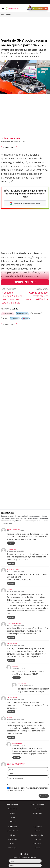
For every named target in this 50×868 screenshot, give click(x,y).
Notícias (9, 15)
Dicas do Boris (12, 839)
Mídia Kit (13, 822)
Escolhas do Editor (22, 314)
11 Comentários (9, 148)
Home (3, 15)
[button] (38, 9)
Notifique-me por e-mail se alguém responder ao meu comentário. (27, 789)
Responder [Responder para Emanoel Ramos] (11, 660)
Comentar (44, 796)
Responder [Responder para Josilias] (11, 737)
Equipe (12, 813)
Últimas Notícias (12, 831)
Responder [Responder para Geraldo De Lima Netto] (11, 543)
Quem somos (12, 809)
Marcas (37, 809)
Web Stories (37, 843)
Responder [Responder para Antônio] (17, 678)
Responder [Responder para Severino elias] (11, 563)
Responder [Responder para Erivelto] (11, 617)
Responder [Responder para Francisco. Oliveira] (11, 583)
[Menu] (3, 9)
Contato (13, 817)
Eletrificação (12, 848)
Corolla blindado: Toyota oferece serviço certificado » (37, 296)
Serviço (5, 318)
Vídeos (25, 318)
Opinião (37, 831)
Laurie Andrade (12, 138)
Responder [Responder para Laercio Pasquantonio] (11, 637)
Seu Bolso (15, 318)
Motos (13, 835)
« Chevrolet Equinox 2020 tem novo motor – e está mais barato (12, 298)
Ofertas (38, 848)
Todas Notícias (8, 314)
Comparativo (38, 813)
